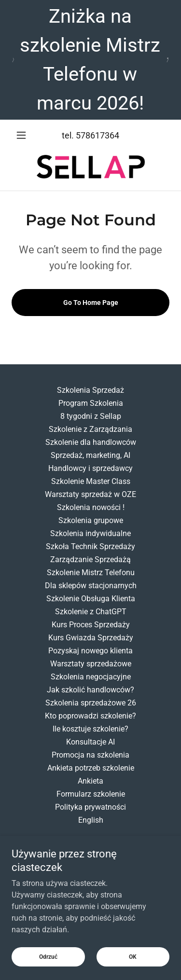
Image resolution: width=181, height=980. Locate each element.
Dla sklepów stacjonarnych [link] (91, 586)
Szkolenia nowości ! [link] (91, 507)
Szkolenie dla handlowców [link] (91, 442)
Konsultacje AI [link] (90, 742)
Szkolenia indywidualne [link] (90, 533)
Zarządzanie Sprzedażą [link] (90, 559)
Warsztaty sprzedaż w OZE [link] (90, 494)
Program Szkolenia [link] (91, 403)
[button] (23, 135)
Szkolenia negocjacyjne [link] (91, 677)
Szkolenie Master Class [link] (91, 481)
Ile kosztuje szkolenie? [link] (90, 729)
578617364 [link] (97, 135)
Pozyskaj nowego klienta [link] (90, 651)
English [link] (91, 820)
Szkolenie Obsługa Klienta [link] (91, 599)
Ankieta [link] (90, 781)
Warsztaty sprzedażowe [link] (91, 664)
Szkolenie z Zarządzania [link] (90, 429)
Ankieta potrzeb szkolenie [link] (91, 768)
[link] (91, 167)
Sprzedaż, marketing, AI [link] (90, 455)
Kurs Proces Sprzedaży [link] (91, 625)
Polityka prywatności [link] (90, 807)
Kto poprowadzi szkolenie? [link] (90, 716)
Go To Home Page (91, 303)
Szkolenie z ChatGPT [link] (91, 612)
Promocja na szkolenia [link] (90, 755)
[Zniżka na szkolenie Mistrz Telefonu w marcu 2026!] (90, 60)
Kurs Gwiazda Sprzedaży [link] (91, 638)
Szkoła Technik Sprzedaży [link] (90, 546)
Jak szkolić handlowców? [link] (90, 690)
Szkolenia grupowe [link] (91, 520)
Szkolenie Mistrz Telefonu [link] (91, 573)
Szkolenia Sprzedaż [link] (90, 390)
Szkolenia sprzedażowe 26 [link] (91, 703)
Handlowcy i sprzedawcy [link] (90, 468)
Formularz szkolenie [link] (91, 794)
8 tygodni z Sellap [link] (91, 416)
